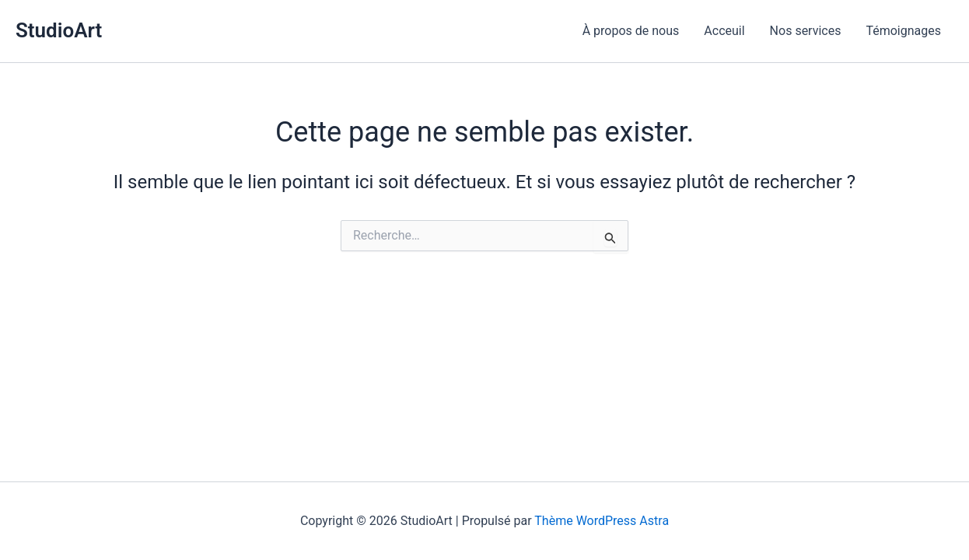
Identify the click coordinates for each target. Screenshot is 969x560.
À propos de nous (631, 31)
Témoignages (903, 31)
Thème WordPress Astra (602, 521)
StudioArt (59, 30)
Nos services (806, 31)
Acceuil (724, 31)
